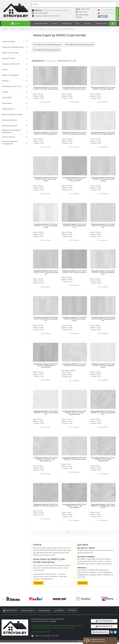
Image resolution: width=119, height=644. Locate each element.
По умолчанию (51, 61)
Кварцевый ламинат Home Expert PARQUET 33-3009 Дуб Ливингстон (46, 505)
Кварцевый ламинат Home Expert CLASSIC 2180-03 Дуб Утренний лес (103, 226)
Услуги (55, 23)
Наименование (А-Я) (64, 61)
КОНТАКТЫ (72, 610)
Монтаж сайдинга (28, 610)
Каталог (13, 29)
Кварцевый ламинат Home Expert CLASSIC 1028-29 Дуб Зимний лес (103, 133)
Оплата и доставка (41, 23)
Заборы (40, 628)
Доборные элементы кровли (12, 114)
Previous (3, 599)
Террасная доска (8, 109)
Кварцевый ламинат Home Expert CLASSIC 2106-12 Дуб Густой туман (46, 179)
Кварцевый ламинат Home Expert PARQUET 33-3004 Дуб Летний (74, 459)
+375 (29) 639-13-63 (106, 13)
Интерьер (5, 81)
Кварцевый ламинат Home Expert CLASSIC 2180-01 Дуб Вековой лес (74, 226)
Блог (78, 23)
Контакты (87, 23)
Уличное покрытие (9, 137)
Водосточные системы (10, 53)
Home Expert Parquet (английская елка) (79, 45)
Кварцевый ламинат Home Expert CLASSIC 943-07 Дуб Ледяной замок (103, 366)
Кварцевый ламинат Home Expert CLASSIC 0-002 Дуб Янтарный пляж (46, 88)
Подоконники (7, 103)
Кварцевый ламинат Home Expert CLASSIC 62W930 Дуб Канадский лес (46, 319)
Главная (5, 29)
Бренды (42, 29)
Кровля (5, 70)
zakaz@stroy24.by (100, 632)
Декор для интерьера (10, 126)
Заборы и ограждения (10, 75)
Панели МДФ (7, 98)
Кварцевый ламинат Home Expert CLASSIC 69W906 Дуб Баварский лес (103, 319)
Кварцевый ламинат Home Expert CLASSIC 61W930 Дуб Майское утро (103, 272)
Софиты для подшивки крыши (13, 47)
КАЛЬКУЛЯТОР (10, 611)
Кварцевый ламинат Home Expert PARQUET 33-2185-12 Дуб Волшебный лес (46, 459)
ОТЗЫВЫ (59, 611)
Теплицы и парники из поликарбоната (10, 143)
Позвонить (38, 583)
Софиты (48, 625)
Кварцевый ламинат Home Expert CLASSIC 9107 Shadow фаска (74, 365)
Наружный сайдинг (9, 41)
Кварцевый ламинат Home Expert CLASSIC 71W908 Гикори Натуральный (46, 366)
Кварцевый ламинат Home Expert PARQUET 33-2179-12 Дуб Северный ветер (74, 413)
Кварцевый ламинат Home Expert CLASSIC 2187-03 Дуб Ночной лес (74, 272)
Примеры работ (101, 23)
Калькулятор (66, 23)
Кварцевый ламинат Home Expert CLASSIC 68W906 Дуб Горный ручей (74, 319)
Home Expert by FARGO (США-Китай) (60, 29)
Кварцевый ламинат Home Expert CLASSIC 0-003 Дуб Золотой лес (74, 88)
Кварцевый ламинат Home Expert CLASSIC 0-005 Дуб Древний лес (46, 133)
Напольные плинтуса (9, 120)
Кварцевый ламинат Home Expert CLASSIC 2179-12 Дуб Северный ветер (46, 226)
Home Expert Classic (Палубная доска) (47, 45)
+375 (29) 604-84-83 (106, 10)
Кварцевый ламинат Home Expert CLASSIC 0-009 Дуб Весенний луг (74, 133)
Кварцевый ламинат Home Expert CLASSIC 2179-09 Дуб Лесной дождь (103, 179)
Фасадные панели (8, 58)
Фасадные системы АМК (11, 64)
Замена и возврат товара (41, 632)
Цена (74, 61)
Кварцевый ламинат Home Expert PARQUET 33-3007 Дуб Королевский (103, 459)
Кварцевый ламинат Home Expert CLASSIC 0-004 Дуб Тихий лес (103, 88)
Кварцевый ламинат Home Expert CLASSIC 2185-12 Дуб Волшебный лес (46, 272)
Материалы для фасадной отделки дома (11, 131)
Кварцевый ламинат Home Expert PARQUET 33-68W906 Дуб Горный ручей (103, 506)
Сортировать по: (38, 61)
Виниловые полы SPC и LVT (28, 29)
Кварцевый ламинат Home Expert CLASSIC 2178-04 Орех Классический (74, 179)
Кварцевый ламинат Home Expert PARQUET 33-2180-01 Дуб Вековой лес (103, 413)
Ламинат (5, 92)
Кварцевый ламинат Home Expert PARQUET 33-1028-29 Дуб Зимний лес (46, 413)
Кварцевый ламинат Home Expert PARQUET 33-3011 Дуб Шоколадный (74, 506)
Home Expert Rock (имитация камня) (47, 50)
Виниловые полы (50, 628)
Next (116, 599)
